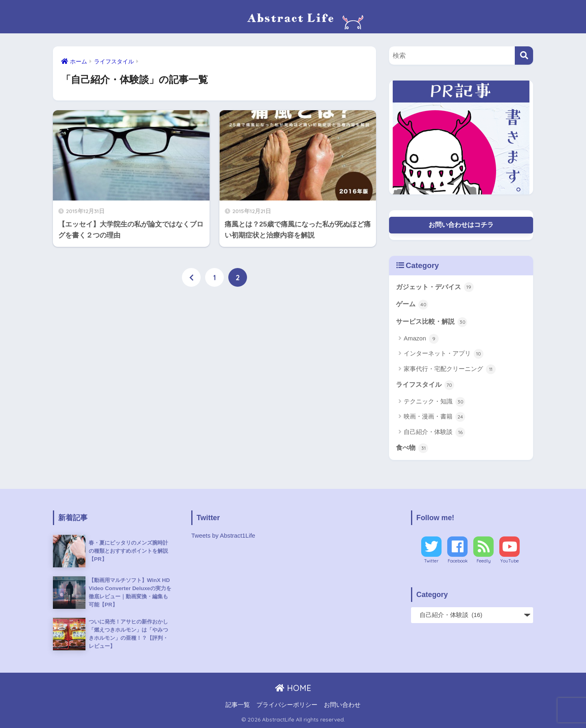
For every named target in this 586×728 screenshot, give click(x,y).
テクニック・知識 (434, 402)
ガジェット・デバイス (435, 287)
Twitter (431, 561)
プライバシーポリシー (287, 705)
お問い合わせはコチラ (461, 225)
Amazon (421, 339)
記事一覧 (238, 705)
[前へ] (191, 277)
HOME (293, 688)
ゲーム (412, 305)
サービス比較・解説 (432, 322)
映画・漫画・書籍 (434, 417)
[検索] (524, 56)
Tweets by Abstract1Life (223, 536)
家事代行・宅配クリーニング (450, 369)
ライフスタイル (425, 385)
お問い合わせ (342, 705)
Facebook (458, 561)
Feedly (484, 561)
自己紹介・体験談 (434, 432)
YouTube (509, 561)
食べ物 (412, 448)
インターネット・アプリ (444, 354)
